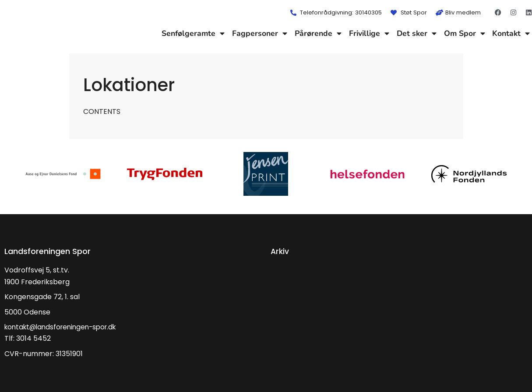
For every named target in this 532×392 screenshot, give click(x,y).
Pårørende (318, 33)
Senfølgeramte (193, 33)
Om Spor (465, 33)
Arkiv (280, 251)
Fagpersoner (260, 33)
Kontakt (511, 33)
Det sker (417, 33)
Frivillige (369, 33)
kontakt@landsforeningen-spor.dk (64, 327)
